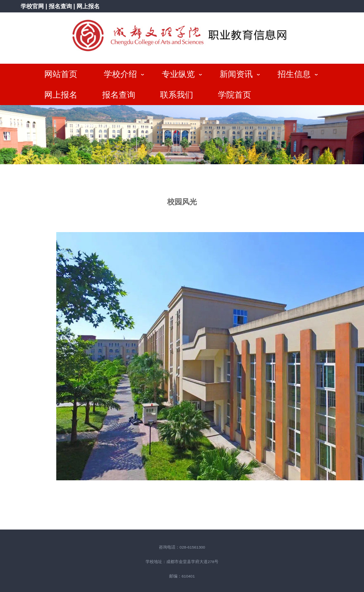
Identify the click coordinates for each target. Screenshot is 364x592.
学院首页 (235, 95)
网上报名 (88, 6)
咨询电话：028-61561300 (182, 547)
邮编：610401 (182, 576)
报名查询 (61, 6)
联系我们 (177, 95)
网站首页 (61, 74)
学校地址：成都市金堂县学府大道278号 (182, 562)
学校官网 (32, 6)
